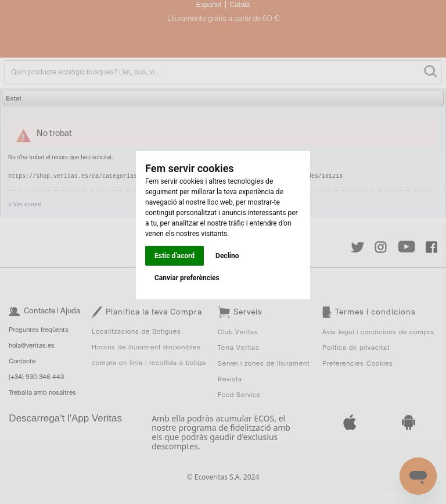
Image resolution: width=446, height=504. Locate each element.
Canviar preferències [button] (187, 278)
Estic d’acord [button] (175, 256)
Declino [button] (227, 256)
